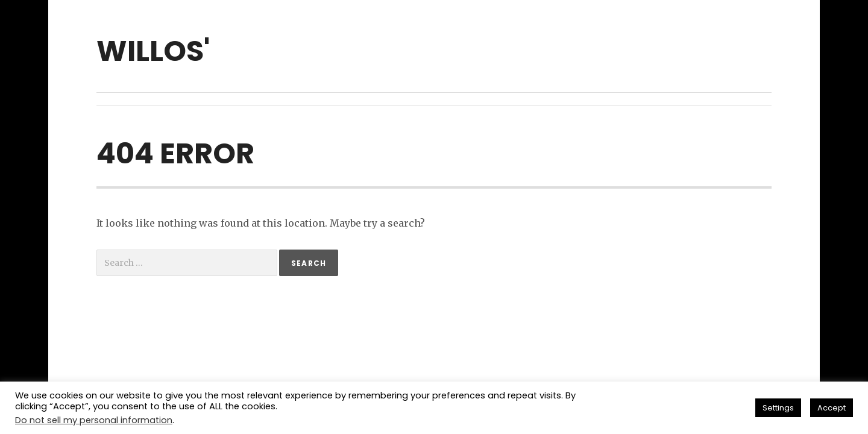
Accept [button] (832, 408)
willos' (153, 51)
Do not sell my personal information (94, 420)
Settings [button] (778, 408)
